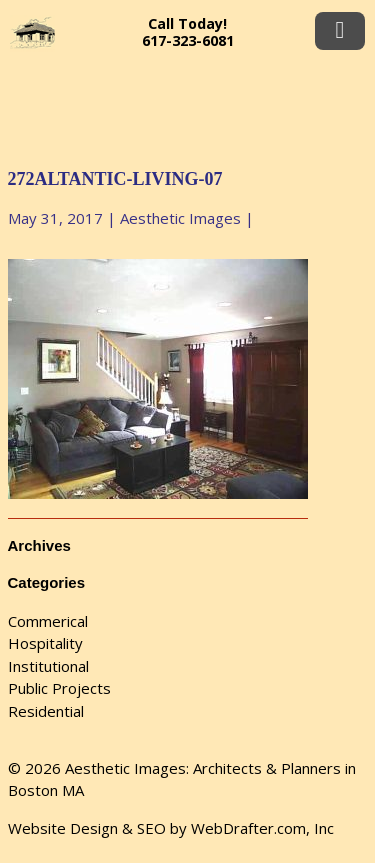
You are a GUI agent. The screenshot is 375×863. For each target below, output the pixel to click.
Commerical (48, 621)
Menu (340, 31)
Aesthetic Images (180, 218)
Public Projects (59, 688)
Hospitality (45, 643)
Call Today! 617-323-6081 (188, 32)
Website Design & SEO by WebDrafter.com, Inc (171, 828)
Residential (46, 711)
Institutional (48, 666)
